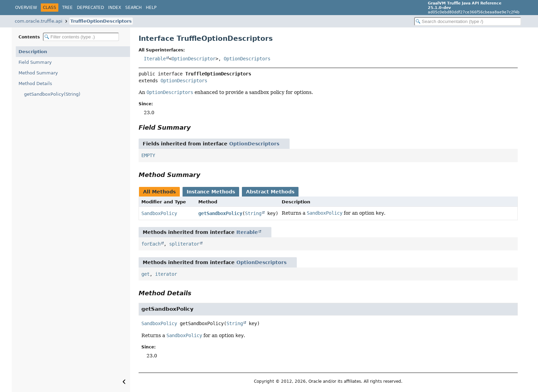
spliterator (184, 244)
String (253, 213)
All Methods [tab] (159, 192)
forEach (151, 244)
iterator (166, 274)
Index (115, 8)
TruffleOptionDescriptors (101, 21)
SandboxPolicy (159, 213)
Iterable (155, 59)
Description (33, 52)
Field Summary (35, 62)
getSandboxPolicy (220, 213)
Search (133, 8)
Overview (26, 8)
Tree (67, 8)
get (145, 274)
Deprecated (90, 8)
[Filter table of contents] (81, 37)
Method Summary (38, 73)
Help (151, 8)
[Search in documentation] (468, 21)
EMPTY (148, 155)
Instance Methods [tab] (211, 192)
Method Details (35, 84)
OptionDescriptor (194, 59)
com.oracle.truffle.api (39, 21)
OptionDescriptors (247, 59)
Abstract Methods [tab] (270, 192)
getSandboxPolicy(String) (52, 94)
